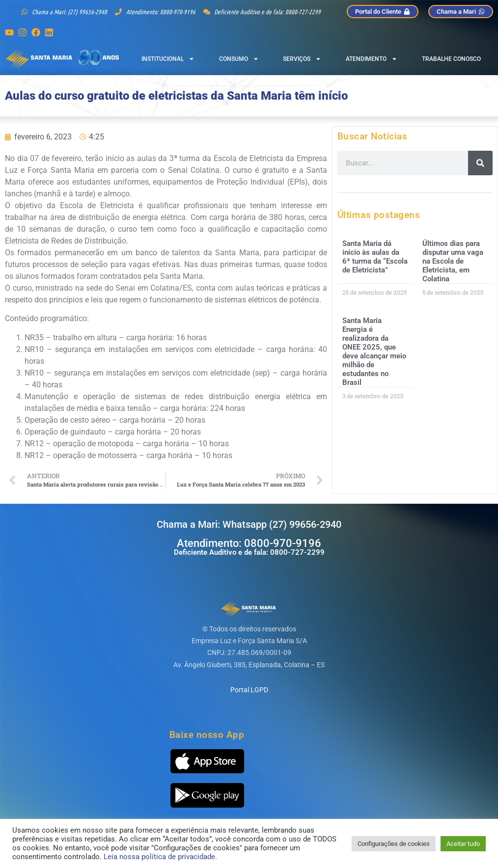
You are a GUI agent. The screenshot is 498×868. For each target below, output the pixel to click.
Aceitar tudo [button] (463, 844)
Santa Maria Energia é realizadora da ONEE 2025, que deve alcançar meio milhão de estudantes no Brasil (374, 352)
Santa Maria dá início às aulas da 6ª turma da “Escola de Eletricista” (375, 257)
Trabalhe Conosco (451, 59)
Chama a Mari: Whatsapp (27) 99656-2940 (249, 524)
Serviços (302, 59)
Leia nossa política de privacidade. (160, 857)
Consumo (239, 59)
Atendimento (372, 59)
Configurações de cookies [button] (394, 844)
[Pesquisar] (480, 163)
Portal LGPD (249, 690)
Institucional (168, 59)
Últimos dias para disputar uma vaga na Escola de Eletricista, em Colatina (453, 261)
